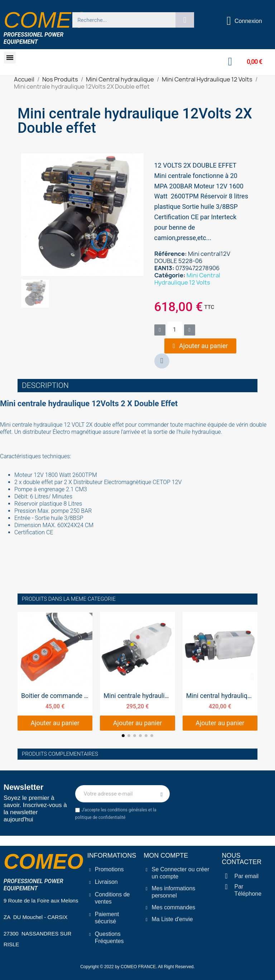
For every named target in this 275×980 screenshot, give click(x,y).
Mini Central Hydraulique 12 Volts (187, 279)
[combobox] (121, 20)
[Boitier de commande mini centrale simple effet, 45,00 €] (55, 671)
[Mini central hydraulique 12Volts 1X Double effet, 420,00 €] (220, 671)
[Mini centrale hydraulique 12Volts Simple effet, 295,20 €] (137, 671)
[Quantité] (175, 330)
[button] (10, 58)
